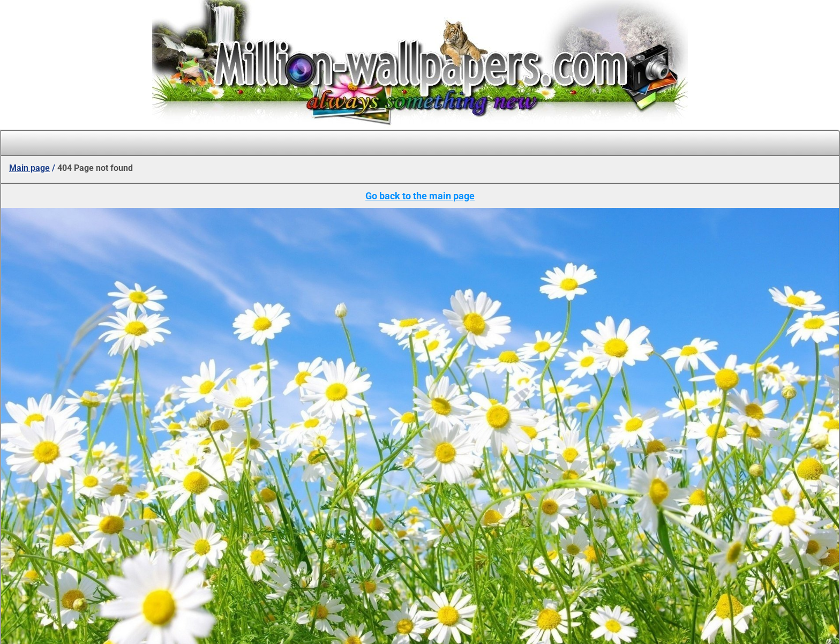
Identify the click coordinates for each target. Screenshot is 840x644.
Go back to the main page (420, 196)
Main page (29, 168)
